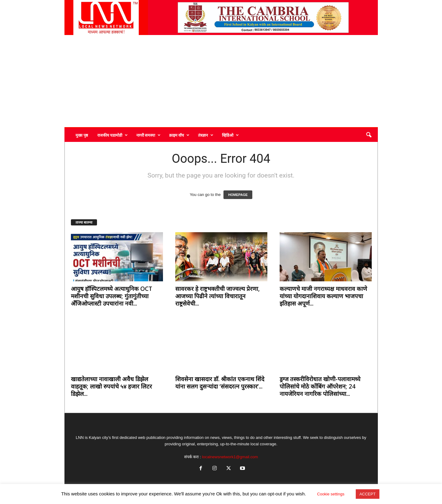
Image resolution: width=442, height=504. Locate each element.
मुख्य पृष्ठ (82, 135)
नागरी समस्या (148, 135)
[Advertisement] (221, 81)
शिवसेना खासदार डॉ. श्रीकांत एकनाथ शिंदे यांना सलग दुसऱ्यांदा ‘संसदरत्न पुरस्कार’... (220, 383)
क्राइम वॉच (179, 135)
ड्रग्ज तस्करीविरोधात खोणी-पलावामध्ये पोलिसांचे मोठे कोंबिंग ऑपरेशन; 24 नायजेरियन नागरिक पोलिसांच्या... (320, 386)
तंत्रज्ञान (206, 135)
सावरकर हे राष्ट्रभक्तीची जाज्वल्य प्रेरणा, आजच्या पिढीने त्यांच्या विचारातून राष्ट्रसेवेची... (217, 296)
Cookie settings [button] (331, 494)
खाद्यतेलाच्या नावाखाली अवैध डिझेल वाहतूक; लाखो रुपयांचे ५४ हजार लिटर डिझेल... (111, 386)
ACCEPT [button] (368, 494)
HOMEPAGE (238, 195)
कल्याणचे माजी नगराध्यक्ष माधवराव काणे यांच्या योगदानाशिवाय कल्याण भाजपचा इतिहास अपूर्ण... (323, 296)
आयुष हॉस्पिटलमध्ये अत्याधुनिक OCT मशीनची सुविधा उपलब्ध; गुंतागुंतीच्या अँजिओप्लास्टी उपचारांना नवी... (112, 296)
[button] (369, 135)
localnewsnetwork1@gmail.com (230, 457)
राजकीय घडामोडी (112, 135)
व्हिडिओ (230, 135)
